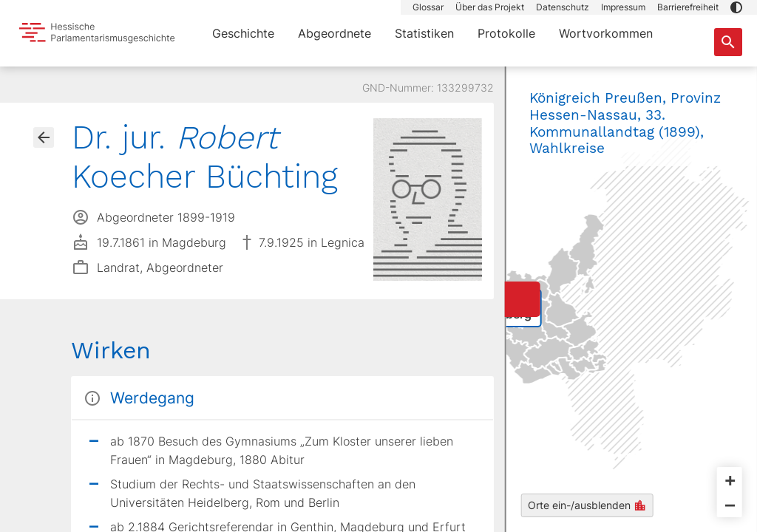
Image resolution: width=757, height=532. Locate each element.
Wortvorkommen (606, 33)
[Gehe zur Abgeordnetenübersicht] (44, 137)
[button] (736, 7)
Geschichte (243, 33)
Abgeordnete (335, 33)
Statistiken (424, 33)
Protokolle (506, 33)
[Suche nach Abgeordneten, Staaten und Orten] (728, 42)
